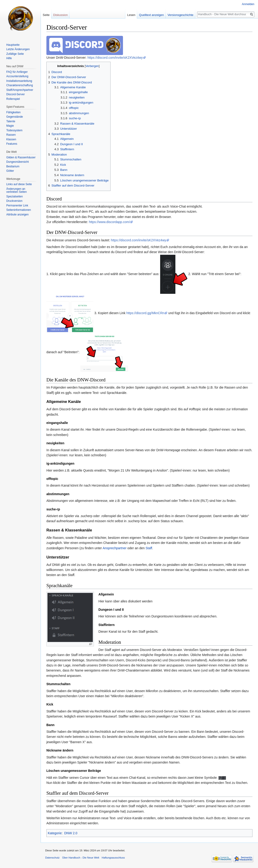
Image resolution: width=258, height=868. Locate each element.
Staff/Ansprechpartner (20, 90)
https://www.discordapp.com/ (109, 222)
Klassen (11, 139)
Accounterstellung (17, 76)
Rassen (11, 135)
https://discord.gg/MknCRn (145, 313)
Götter (10, 171)
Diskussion (61, 15)
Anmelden (248, 4)
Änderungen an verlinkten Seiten (16, 190)
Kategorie (55, 833)
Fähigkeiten (13, 112)
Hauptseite (13, 45)
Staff (149, 548)
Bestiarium (13, 166)
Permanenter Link (17, 205)
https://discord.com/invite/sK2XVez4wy (115, 58)
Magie (10, 126)
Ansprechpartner (115, 548)
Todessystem (14, 130)
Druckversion (14, 201)
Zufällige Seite (15, 54)
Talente (11, 121)
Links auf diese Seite (19, 184)
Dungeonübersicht (17, 162)
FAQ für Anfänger (17, 72)
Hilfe (9, 58)
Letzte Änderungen (18, 49)
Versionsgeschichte (180, 15)
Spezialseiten (14, 196)
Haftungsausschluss (113, 858)
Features (12, 144)
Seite (46, 15)
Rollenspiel (13, 99)
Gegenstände (15, 117)
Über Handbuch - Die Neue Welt (81, 858)
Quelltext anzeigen (151, 15)
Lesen (131, 15)
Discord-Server (15, 94)
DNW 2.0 (71, 833)
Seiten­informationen (19, 210)
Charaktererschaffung (19, 85)
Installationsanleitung (19, 81)
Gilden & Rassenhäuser (21, 157)
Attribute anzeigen (17, 215)
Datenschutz (52, 858)
